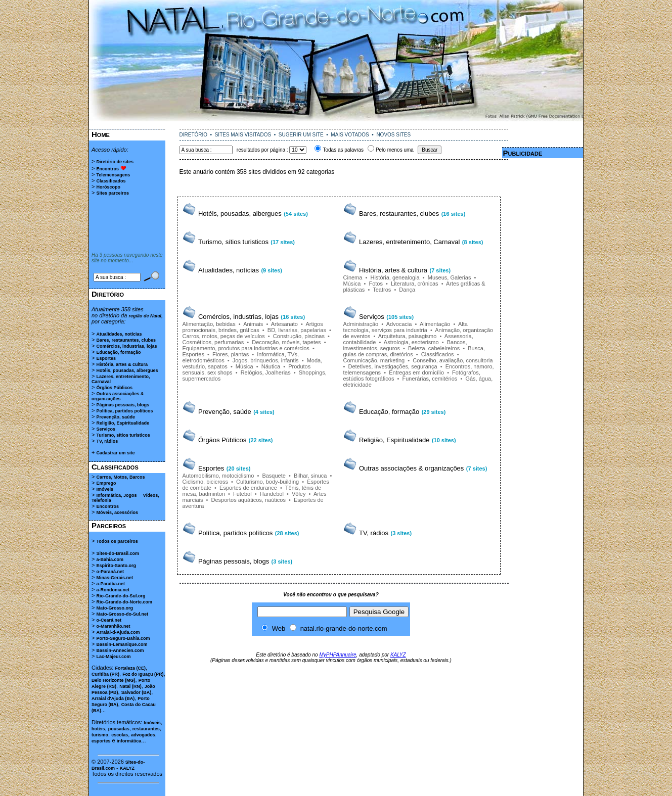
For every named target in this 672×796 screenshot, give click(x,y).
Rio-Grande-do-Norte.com (124, 602)
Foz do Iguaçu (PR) (143, 674)
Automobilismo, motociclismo (218, 476)
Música (352, 284)
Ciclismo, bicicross (205, 482)
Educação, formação (118, 352)
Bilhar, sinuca (310, 476)
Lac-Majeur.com (113, 657)
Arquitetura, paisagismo (408, 336)
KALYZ (127, 768)
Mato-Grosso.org (115, 608)
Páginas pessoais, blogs (123, 405)
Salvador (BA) (137, 692)
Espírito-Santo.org (116, 566)
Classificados (111, 181)
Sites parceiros (113, 193)
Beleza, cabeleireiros (434, 348)
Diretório (108, 294)
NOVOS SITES (393, 135)
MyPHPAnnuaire (338, 655)
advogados (143, 735)
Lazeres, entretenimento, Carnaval (409, 242)
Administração (361, 324)
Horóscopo (108, 187)
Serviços (106, 429)
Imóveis (105, 489)
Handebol (272, 494)
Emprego (106, 483)
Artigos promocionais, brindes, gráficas (253, 327)
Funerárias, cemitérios (430, 379)
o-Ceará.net (109, 620)
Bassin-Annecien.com (120, 650)
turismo (100, 735)
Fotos (376, 284)
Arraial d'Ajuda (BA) (113, 698)
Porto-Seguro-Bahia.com (123, 638)
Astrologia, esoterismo (411, 342)
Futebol (242, 494)
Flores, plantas (231, 354)
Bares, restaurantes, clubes (126, 340)
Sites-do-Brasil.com (118, 553)
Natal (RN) (130, 686)
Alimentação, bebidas (209, 324)
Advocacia (399, 324)
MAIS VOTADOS (350, 135)
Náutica (271, 366)
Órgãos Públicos (114, 388)
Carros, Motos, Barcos (120, 477)
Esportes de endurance (248, 488)
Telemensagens (113, 175)
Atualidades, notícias (119, 334)
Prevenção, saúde (116, 417)
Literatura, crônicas (415, 284)
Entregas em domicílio (416, 372)
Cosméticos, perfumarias (213, 342)
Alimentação (435, 324)
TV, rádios (107, 441)
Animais (253, 324)
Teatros (382, 290)
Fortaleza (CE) (130, 668)
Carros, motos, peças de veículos (224, 336)
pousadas (119, 729)
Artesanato (284, 324)
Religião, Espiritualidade (123, 423)
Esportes (106, 358)
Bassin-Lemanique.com (122, 644)
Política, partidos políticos (124, 411)
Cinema (353, 277)
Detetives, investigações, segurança (392, 366)
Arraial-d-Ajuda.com (118, 632)
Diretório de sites (115, 162)
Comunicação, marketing (374, 360)
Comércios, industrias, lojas (126, 346)
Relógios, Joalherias (266, 372)
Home (101, 134)
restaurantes (146, 729)
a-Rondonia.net (113, 590)
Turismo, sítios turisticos (123, 435)
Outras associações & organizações (118, 396)
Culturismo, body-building (267, 482)
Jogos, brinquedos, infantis (266, 360)
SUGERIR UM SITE (301, 135)
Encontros (107, 169)
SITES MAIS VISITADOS (243, 135)
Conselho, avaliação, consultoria (453, 360)
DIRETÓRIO (194, 135)
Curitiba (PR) (105, 674)
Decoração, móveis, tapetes (286, 342)
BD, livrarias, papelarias (297, 330)
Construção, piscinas (299, 336)
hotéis (98, 729)
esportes (101, 741)
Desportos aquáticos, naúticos (249, 500)
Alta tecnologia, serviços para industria (406, 327)
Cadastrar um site (115, 453)
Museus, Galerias (450, 277)
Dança (407, 290)
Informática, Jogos (116, 495)
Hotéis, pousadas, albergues (127, 370)
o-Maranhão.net (113, 626)
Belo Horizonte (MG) (114, 680)
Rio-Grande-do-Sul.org (121, 596)
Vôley (299, 494)
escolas (120, 735)
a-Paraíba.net (110, 584)
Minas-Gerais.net (115, 578)
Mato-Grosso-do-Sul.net (122, 614)
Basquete (274, 476)
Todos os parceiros (117, 541)
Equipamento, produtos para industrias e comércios (246, 348)
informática (129, 741)
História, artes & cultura (122, 364)
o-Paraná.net (110, 572)
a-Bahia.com (110, 559)
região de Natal (145, 316)
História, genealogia (395, 277)
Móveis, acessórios (117, 512)
